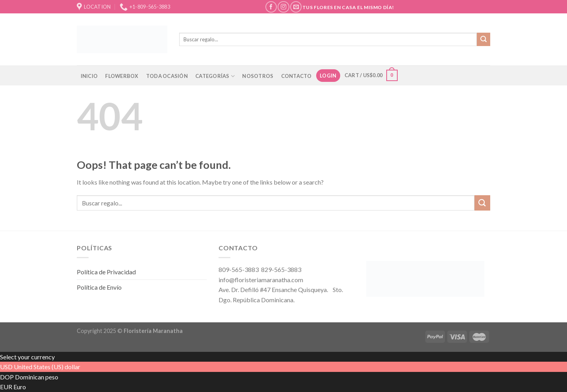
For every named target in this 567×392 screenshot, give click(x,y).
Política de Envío (99, 287)
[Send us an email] (296, 7)
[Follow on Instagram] (283, 7)
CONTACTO (296, 76)
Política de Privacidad (106, 272)
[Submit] (484, 39)
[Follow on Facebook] (271, 7)
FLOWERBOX (122, 76)
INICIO (89, 76)
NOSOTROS (258, 76)
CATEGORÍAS (215, 76)
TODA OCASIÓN (167, 76)
